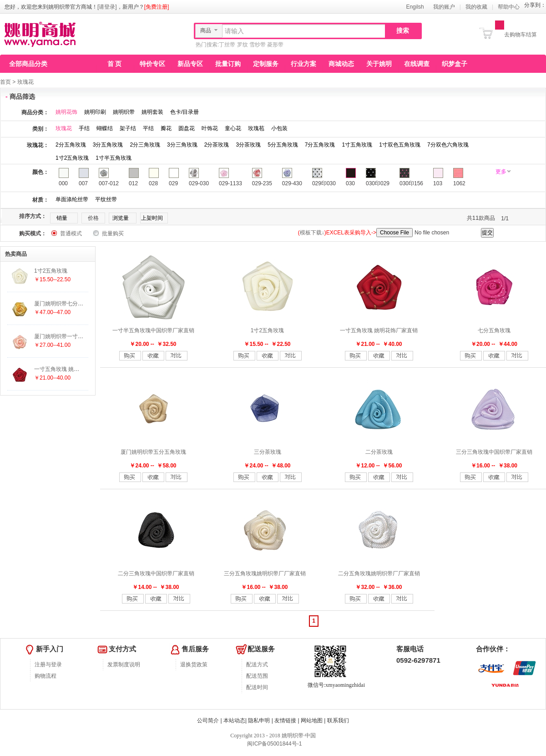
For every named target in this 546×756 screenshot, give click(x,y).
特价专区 (152, 64)
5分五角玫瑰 (283, 145)
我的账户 (444, 7)
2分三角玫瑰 (145, 145)
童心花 (233, 128)
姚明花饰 (66, 112)
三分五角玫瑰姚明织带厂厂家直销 (265, 573)
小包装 (279, 128)
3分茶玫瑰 (248, 145)
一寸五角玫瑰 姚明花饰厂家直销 (379, 330)
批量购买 (113, 233)
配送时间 (257, 687)
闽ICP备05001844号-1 (274, 744)
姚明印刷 (95, 112)
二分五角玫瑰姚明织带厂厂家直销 (379, 573)
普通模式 (71, 233)
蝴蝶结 (105, 128)
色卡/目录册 (185, 112)
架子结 (128, 128)
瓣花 (166, 128)
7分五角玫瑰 (320, 145)
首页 (5, 82)
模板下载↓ (312, 233)
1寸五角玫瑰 (357, 145)
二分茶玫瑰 (379, 452)
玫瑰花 (25, 82)
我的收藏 (476, 7)
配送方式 (257, 665)
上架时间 (152, 218)
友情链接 (285, 720)
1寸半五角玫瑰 (114, 158)
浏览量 (121, 218)
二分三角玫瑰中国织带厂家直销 (156, 573)
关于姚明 (379, 64)
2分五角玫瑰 (71, 145)
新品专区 (190, 64)
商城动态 (341, 64)
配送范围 (257, 676)
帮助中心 (509, 7)
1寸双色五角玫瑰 (400, 145)
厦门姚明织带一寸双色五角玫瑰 (72, 336)
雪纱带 (258, 45)
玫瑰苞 (256, 128)
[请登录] (107, 7)
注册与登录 (48, 665)
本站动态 (234, 720)
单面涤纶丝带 (72, 199)
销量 (62, 218)
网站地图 (312, 720)
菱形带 (275, 45)
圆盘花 (187, 128)
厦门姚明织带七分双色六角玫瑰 (72, 304)
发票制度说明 (124, 665)
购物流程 (45, 676)
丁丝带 (227, 45)
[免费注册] (157, 7)
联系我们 (338, 720)
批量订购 (228, 64)
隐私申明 (259, 720)
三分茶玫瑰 (268, 452)
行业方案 (303, 64)
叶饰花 (210, 128)
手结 (84, 128)
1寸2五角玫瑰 (72, 158)
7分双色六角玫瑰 (448, 145)
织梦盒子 (455, 64)
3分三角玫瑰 (182, 145)
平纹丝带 (106, 199)
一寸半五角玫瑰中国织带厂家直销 (153, 330)
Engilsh (415, 7)
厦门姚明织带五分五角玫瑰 (153, 452)
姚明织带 (124, 112)
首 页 (115, 64)
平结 (148, 128)
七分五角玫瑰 (494, 330)
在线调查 (417, 64)
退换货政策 (194, 665)
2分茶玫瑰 (217, 145)
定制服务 (266, 64)
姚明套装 (152, 112)
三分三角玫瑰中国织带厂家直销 (494, 452)
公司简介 (208, 720)
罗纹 (243, 45)
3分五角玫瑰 (108, 145)
